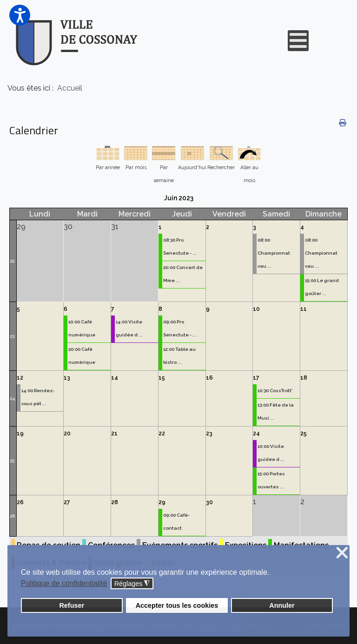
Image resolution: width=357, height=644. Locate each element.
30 (209, 502)
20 (67, 434)
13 (67, 378)
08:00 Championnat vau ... (274, 253)
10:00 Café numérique (82, 328)
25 (12, 461)
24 (12, 398)
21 (114, 434)
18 (304, 378)
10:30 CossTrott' (275, 391)
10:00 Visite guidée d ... (271, 453)
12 (20, 378)
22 (12, 261)
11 (304, 309)
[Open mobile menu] (298, 41)
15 (162, 378)
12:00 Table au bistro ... (179, 356)
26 (12, 516)
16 (209, 378)
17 (256, 378)
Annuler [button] (282, 605)
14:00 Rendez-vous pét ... (38, 397)
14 (115, 378)
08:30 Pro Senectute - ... (180, 246)
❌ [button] (342, 553)
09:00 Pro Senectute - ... (180, 328)
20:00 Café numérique (82, 356)
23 (12, 336)
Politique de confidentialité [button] (64, 583)
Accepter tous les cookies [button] (177, 605)
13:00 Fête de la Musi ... (276, 411)
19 (20, 434)
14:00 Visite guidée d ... (129, 328)
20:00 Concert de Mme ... (183, 274)
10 (256, 309)
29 (162, 502)
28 (115, 502)
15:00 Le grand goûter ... (322, 287)
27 (67, 502)
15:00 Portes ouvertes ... (271, 480)
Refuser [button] (72, 605)
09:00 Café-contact (176, 522)
